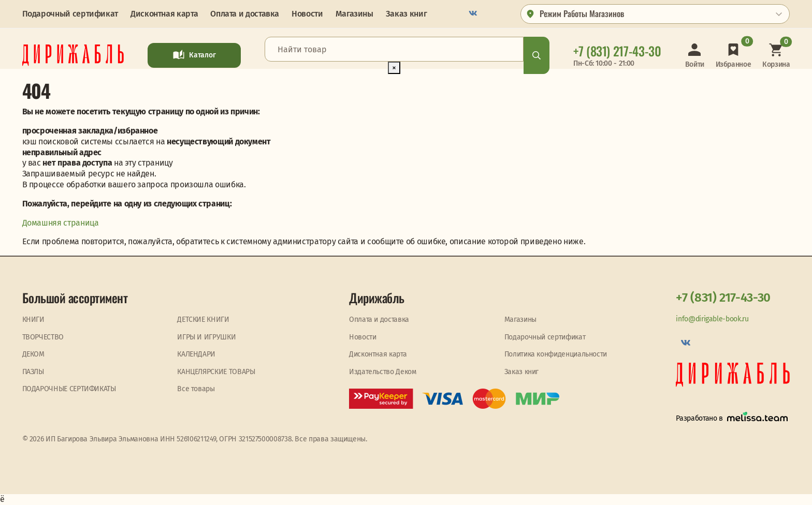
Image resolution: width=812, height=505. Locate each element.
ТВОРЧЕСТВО (43, 337)
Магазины (354, 14)
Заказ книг (406, 14)
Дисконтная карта (164, 14)
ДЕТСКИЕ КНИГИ (203, 320)
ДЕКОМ (33, 354)
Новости (307, 14)
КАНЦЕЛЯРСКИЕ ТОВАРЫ (216, 372)
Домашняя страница (61, 223)
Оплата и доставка (245, 14)
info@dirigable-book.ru (712, 319)
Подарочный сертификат (70, 14)
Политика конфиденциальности (556, 354)
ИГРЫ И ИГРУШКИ (206, 337)
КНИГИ (33, 320)
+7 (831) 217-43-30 (723, 298)
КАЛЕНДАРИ (196, 354)
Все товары (196, 389)
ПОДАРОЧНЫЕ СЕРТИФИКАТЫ (69, 389)
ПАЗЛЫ (33, 372)
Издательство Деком (383, 372)
